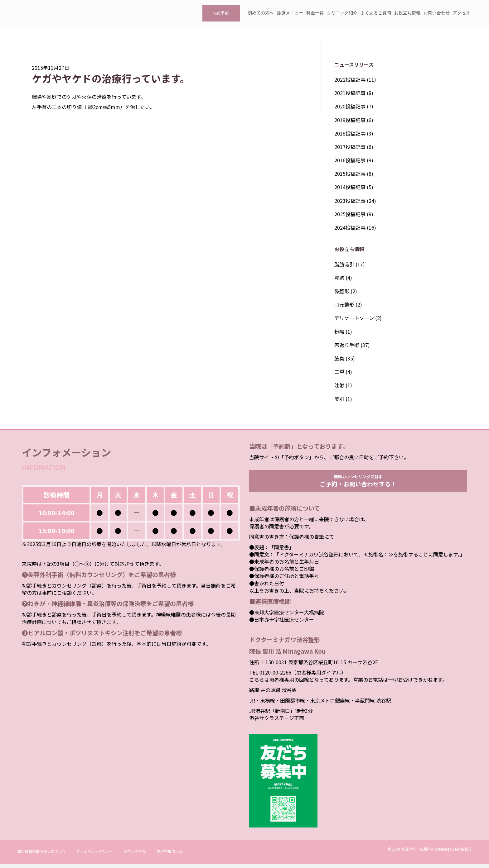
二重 (339, 372)
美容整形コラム (170, 855)
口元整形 (344, 304)
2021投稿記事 (350, 93)
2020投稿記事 (350, 106)
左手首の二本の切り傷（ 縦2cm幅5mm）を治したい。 (93, 107)
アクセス (462, 13)
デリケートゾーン (354, 318)
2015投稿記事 (350, 174)
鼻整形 (342, 291)
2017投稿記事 (350, 147)
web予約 (221, 13)
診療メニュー (290, 13)
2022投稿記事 (350, 79)
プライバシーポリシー (95, 855)
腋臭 (339, 358)
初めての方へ (261, 13)
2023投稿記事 (350, 201)
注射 (339, 385)
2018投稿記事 (350, 133)
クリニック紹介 (342, 13)
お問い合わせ (437, 13)
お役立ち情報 (407, 13)
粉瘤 (339, 331)
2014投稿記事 (350, 187)
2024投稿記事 (350, 227)
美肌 (339, 399)
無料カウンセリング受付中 (358, 483)
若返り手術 (347, 345)
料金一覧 (315, 13)
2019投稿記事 (350, 120)
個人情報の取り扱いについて (41, 855)
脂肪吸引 (344, 264)
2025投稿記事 (350, 214)
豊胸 (339, 278)
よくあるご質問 (376, 13)
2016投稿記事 (350, 160)
